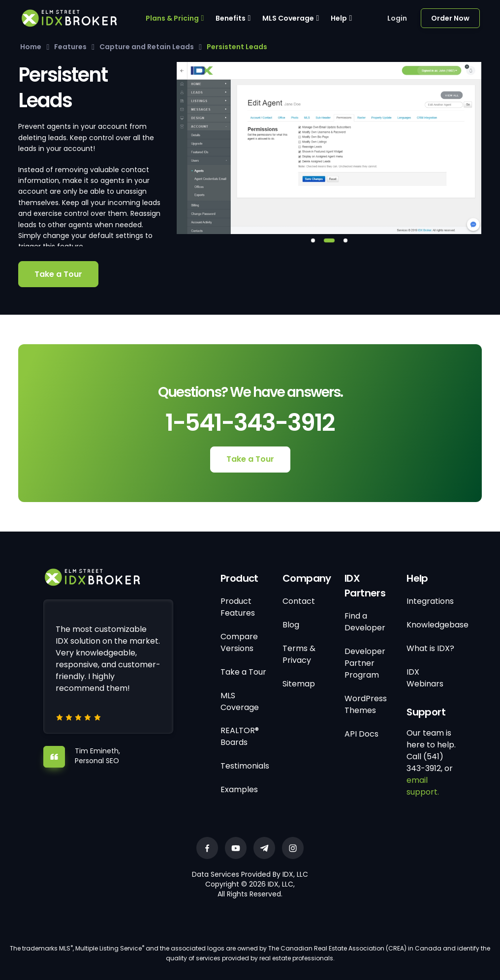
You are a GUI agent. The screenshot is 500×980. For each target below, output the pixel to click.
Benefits (231, 18)
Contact (299, 601)
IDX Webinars (425, 678)
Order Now (450, 18)
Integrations (430, 601)
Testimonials (245, 766)
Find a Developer (365, 622)
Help (339, 18)
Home (31, 47)
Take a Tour (58, 274)
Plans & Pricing (172, 18)
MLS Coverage (288, 18)
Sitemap (299, 684)
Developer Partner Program (365, 663)
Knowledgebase (437, 625)
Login (397, 18)
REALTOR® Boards (240, 736)
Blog (291, 625)
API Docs (361, 734)
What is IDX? (430, 648)
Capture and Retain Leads (147, 47)
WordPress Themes (366, 704)
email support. (423, 786)
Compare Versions (239, 642)
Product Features (238, 607)
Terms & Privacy (299, 654)
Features (70, 47)
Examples (239, 789)
